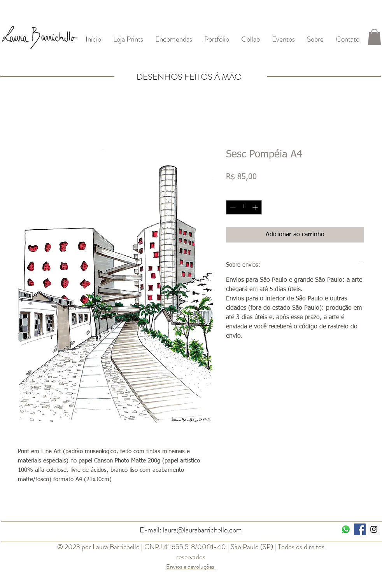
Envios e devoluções (191, 566)
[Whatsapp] (346, 529)
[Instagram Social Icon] (374, 529)
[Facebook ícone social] (360, 529)
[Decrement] (232, 207)
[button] (374, 37)
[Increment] (256, 207)
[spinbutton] (244, 207)
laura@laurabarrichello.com (202, 530)
